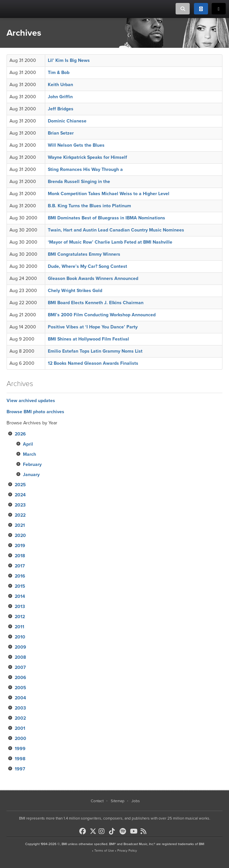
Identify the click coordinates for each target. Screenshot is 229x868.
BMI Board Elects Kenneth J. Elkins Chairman (96, 303)
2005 (20, 688)
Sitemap (118, 801)
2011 (19, 627)
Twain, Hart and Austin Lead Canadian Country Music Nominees (116, 230)
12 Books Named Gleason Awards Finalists (93, 363)
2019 (20, 546)
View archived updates (31, 401)
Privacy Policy (127, 851)
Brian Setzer (61, 133)
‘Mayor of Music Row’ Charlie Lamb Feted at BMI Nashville (110, 242)
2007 (20, 667)
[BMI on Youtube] (135, 831)
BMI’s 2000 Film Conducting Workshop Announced (102, 315)
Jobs (136, 801)
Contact (97, 801)
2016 (20, 576)
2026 (20, 434)
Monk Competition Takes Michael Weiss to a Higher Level (109, 194)
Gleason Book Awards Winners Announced (93, 278)
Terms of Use (104, 851)
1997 (20, 769)
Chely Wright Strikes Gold (75, 291)
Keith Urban (60, 85)
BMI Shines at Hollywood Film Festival (88, 339)
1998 (20, 759)
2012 (20, 617)
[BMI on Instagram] (103, 831)
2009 (20, 647)
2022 (20, 515)
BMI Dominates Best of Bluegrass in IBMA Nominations (106, 218)
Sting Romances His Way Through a (85, 169)
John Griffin (60, 97)
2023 (20, 505)
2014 (20, 596)
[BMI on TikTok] (114, 831)
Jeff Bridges (61, 109)
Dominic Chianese (67, 121)
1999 (20, 749)
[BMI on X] (94, 830)
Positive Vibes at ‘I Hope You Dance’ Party (93, 327)
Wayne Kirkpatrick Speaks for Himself (87, 157)
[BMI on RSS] (145, 831)
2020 (20, 536)
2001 (20, 728)
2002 (20, 718)
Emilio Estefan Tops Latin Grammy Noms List (95, 351)
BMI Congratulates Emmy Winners (84, 254)
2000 (20, 739)
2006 (20, 678)
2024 (20, 495)
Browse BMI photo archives (35, 412)
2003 (20, 708)
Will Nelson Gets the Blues (76, 145)
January (31, 475)
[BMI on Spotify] (124, 831)
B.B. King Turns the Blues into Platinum (89, 206)
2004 (20, 698)
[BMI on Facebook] (84, 831)
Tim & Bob (59, 73)
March (29, 454)
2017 (20, 566)
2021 (20, 525)
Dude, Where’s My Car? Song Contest (87, 266)
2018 (20, 556)
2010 (20, 637)
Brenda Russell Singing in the (79, 182)
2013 (20, 607)
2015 (20, 586)
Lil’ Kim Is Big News (69, 60)
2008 (20, 657)
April (28, 444)
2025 (20, 485)
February (32, 464)
